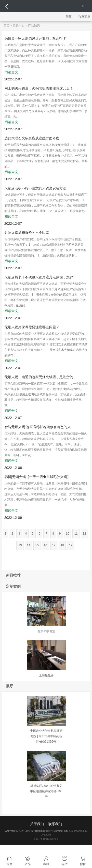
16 (45, 545)
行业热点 (84, 16)
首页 (7, 26)
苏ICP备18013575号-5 (46, 839)
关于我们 (37, 824)
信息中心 (19, 26)
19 (71, 545)
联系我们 (55, 824)
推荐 (69, 16)
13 (20, 545)
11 (76, 534)
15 (37, 545)
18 (62, 545)
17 (54, 545)
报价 (83, 864)
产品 (28, 864)
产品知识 (34, 26)
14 (29, 545)
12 (84, 534)
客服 (46, 864)
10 (68, 534)
